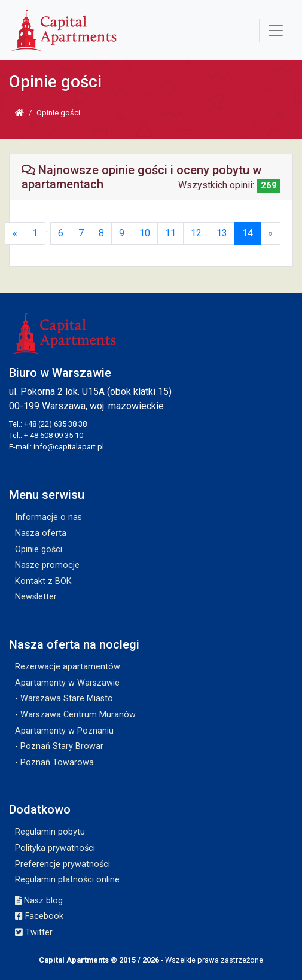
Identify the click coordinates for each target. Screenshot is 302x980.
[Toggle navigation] (276, 31)
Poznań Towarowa (57, 763)
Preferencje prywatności (62, 864)
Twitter (34, 932)
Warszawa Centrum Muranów (78, 715)
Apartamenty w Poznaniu (64, 731)
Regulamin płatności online (67, 880)
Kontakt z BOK (43, 581)
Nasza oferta (41, 533)
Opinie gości (39, 550)
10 (145, 233)
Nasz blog (39, 901)
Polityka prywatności (55, 848)
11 (170, 233)
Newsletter (36, 597)
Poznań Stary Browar (62, 746)
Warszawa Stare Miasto (67, 699)
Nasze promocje (47, 565)
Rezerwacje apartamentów (68, 667)
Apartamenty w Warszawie (67, 683)
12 (196, 233)
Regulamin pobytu (50, 832)
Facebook (39, 916)
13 (222, 233)
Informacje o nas (48, 517)
